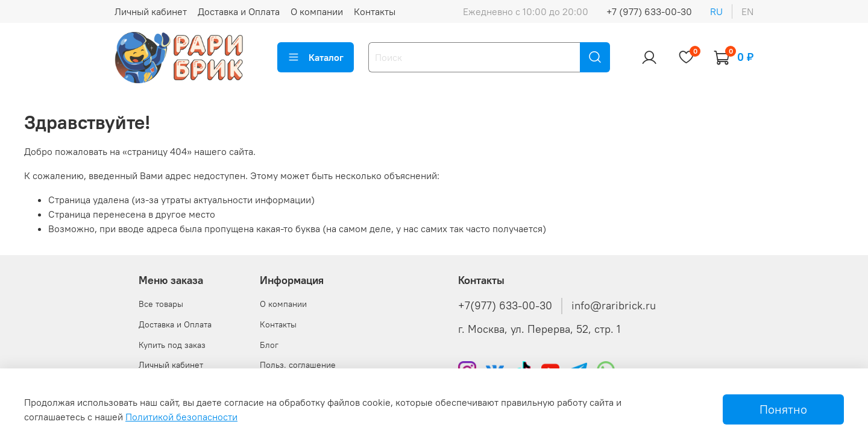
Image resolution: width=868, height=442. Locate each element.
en (747, 11)
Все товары (161, 304)
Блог (269, 345)
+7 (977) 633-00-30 (649, 11)
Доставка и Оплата (239, 11)
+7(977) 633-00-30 (505, 306)
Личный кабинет (151, 11)
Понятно (783, 409)
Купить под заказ (172, 345)
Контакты (375, 11)
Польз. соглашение (298, 365)
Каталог (316, 57)
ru (716, 11)
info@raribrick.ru (614, 306)
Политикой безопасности (181, 417)
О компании (317, 11)
